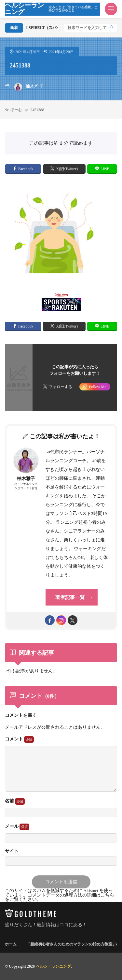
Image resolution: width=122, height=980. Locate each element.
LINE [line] (105, 169)
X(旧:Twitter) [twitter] (67, 169)
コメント (19, 739)
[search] (112, 28)
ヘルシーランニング (52, 9)
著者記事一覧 (70, 597)
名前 (15, 801)
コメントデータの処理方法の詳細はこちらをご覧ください (60, 897)
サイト (12, 851)
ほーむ (16, 110)
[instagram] (61, 620)
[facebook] (50, 620)
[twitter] (73, 620)
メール (17, 827)
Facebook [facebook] (26, 169)
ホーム (11, 944)
